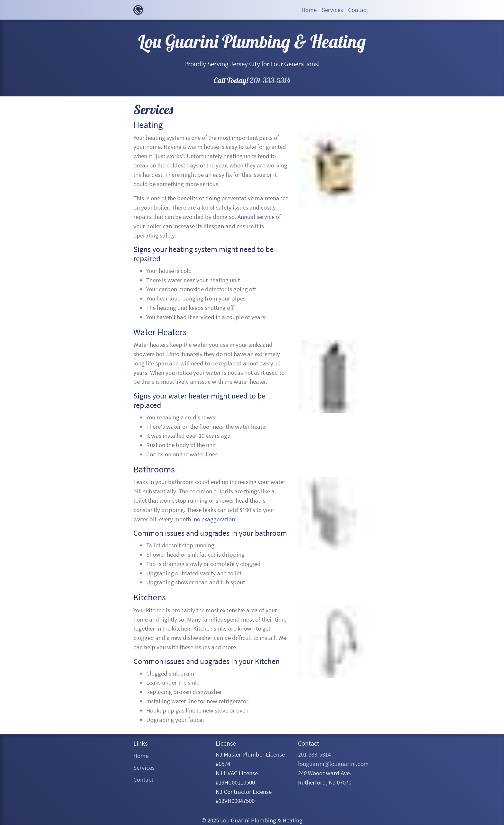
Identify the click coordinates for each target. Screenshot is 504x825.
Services (144, 767)
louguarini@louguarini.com (333, 764)
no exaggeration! (215, 519)
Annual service (256, 217)
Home (141, 756)
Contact (143, 779)
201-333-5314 (270, 80)
